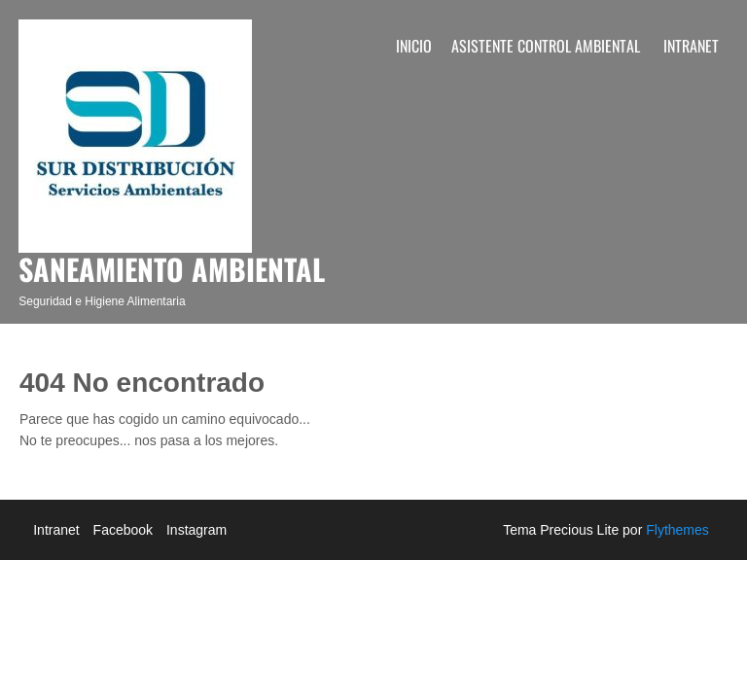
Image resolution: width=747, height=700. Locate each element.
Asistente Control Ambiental (546, 46)
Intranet (691, 46)
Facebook (123, 530)
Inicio (414, 46)
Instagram (196, 530)
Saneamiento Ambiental (172, 269)
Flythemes (675, 530)
